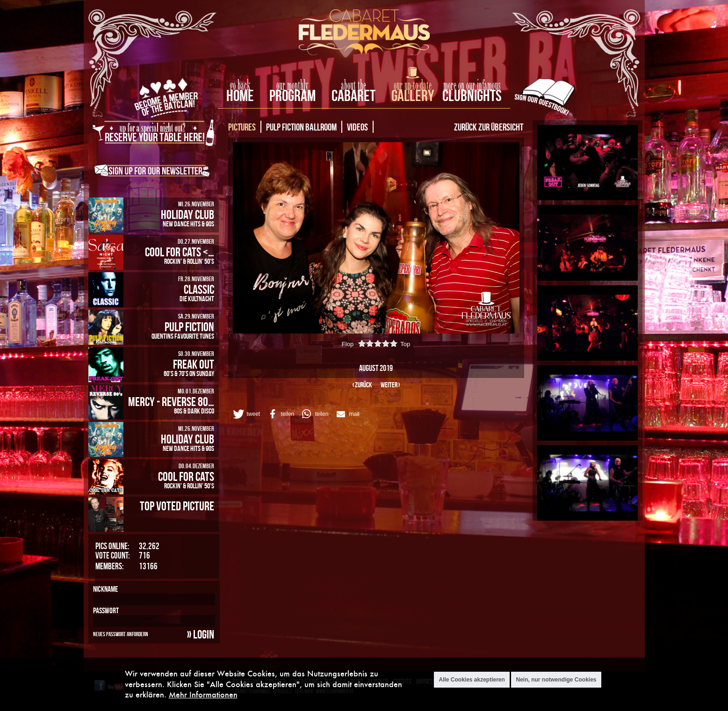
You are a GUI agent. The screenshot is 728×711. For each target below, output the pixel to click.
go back (240, 86)
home (240, 95)
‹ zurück (362, 385)
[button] (246, 414)
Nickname (105, 589)
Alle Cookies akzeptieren (472, 681)
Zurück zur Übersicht (489, 127)
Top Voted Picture (177, 506)
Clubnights (472, 95)
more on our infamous (472, 86)
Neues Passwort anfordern (121, 634)
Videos (357, 127)
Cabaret (353, 95)
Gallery (413, 95)
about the (353, 86)
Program (292, 95)
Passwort (106, 610)
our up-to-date (413, 86)
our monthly (292, 86)
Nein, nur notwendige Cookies (556, 681)
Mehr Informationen (203, 695)
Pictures (242, 127)
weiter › (390, 385)
